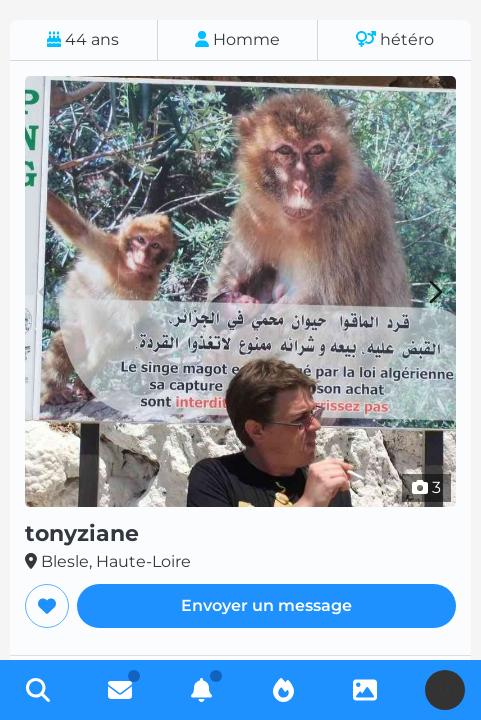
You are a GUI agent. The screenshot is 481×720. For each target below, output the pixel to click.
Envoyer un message (266, 605)
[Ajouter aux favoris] (47, 606)
